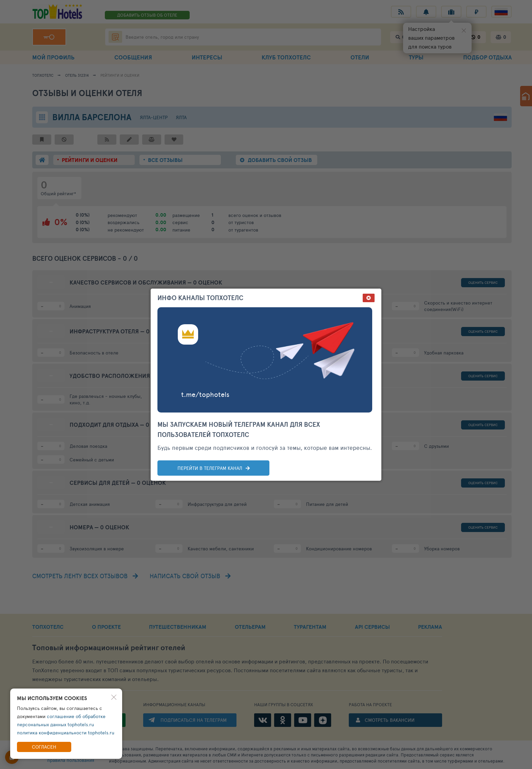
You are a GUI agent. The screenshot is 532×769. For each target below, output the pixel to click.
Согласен (44, 747)
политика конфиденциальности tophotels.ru (66, 733)
